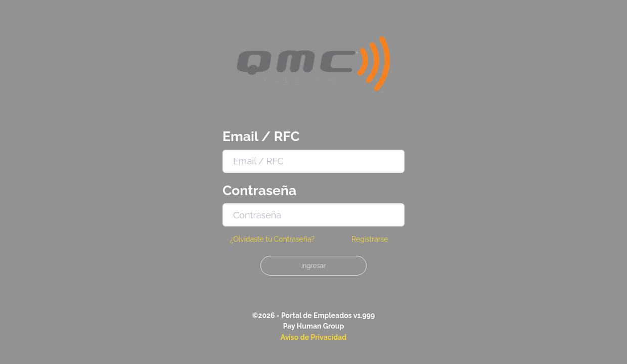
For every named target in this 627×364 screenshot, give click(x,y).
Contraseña (259, 190)
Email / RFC (261, 136)
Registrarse (370, 239)
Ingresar (314, 266)
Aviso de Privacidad (314, 337)
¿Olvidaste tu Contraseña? (272, 239)
